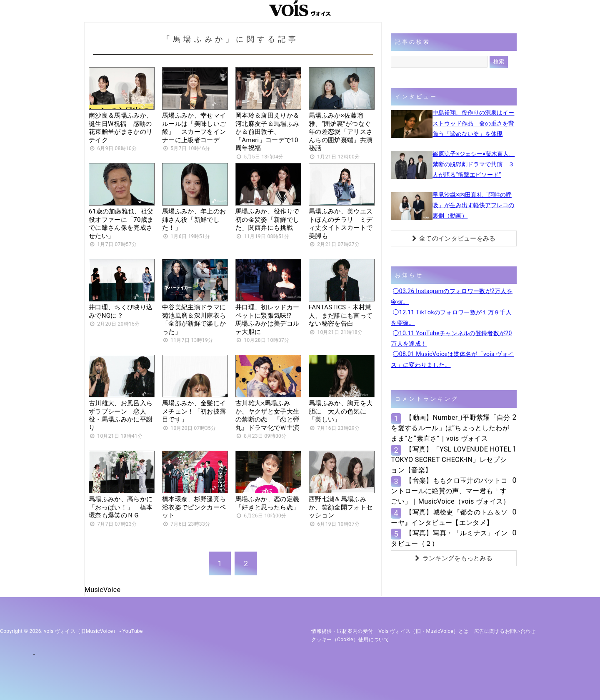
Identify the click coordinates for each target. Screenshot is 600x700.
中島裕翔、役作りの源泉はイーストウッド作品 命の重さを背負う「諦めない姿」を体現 (473, 123)
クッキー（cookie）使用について (350, 640)
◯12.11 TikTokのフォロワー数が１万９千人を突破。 (451, 317)
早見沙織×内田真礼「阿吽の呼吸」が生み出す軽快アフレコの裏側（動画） (473, 205)
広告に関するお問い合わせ (505, 631)
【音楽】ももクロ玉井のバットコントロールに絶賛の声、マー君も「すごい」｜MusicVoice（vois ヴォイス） (450, 491)
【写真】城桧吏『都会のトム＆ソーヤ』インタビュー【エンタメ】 (449, 517)
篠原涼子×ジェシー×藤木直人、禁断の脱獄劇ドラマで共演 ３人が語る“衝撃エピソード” (474, 164)
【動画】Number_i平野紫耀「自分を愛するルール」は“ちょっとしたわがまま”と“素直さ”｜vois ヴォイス (450, 428)
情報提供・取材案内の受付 (342, 631)
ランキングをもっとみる (454, 558)
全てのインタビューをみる (454, 238)
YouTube (133, 631)
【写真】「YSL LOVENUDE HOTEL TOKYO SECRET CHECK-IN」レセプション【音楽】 (451, 460)
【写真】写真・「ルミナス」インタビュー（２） (449, 538)
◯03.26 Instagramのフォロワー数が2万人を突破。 (452, 296)
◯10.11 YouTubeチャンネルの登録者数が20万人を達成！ (451, 338)
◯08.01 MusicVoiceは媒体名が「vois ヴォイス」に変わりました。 (452, 359)
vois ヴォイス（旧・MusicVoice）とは (424, 631)
